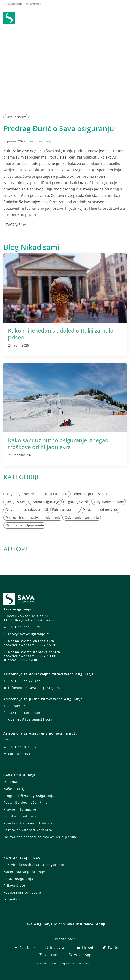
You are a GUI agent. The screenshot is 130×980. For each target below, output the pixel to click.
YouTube (49, 955)
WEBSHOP (14, 4)
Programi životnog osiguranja (29, 796)
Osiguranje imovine (109, 502)
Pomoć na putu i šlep (88, 494)
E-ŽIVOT (35, 4)
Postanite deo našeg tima (26, 802)
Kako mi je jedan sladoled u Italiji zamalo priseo (61, 334)
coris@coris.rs (20, 754)
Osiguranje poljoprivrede (25, 525)
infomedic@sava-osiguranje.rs (34, 688)
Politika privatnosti (20, 816)
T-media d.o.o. (47, 963)
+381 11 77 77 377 (24, 681)
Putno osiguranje (65, 510)
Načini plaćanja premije (24, 872)
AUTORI (15, 549)
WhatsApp (80, 955)
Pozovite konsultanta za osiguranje (34, 865)
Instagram (56, 947)
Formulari (12, 899)
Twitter (111, 947)
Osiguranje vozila (76, 502)
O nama (10, 782)
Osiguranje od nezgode (100, 510)
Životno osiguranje (45, 502)
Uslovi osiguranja (18, 879)
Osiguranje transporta (82, 517)
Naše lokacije (15, 789)
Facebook (25, 947)
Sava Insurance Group (86, 924)
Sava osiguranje (41, 141)
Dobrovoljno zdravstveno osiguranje (33, 517)
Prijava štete (14, 885)
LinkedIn (87, 947)
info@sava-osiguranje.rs (29, 634)
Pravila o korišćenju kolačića (28, 823)
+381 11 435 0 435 (24, 713)
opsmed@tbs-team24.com (30, 719)
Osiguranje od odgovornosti (27, 510)
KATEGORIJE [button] (22, 477)
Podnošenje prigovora (22, 892)
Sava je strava (16, 117)
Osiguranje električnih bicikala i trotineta (37, 494)
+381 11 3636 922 (24, 747)
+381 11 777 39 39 (24, 627)
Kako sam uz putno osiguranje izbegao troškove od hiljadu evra (58, 444)
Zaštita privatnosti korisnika (28, 830)
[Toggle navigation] (124, 18)
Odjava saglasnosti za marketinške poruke (40, 837)
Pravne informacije (20, 809)
